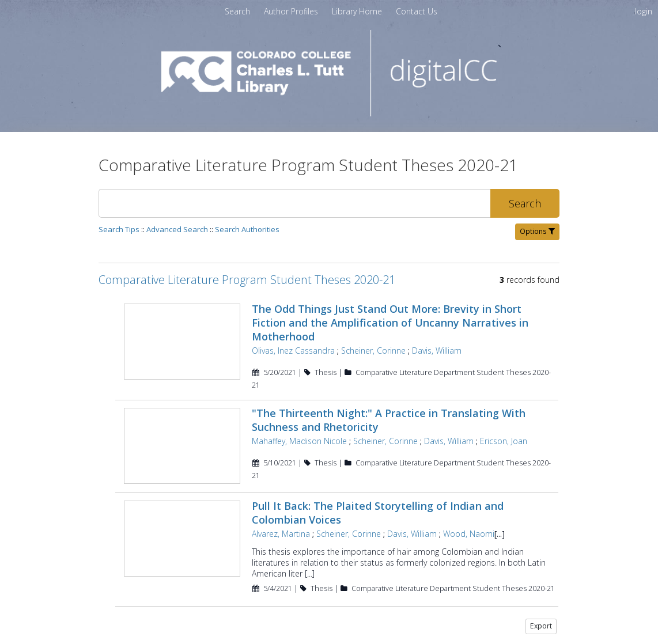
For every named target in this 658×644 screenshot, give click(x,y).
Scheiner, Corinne (372, 337)
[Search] (294, 203)
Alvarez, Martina (280, 520)
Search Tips (119, 229)
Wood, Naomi (468, 520)
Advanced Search (177, 229)
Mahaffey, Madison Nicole (298, 428)
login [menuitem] (644, 11)
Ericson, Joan (502, 428)
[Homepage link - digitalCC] (329, 113)
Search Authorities (247, 229)
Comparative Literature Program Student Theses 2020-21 (247, 280)
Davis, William (436, 337)
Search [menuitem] (237, 11)
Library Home (358, 11)
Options (537, 231)
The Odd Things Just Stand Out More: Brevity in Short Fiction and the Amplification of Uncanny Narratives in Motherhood (404, 316)
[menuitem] (292, 11)
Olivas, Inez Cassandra (292, 337)
